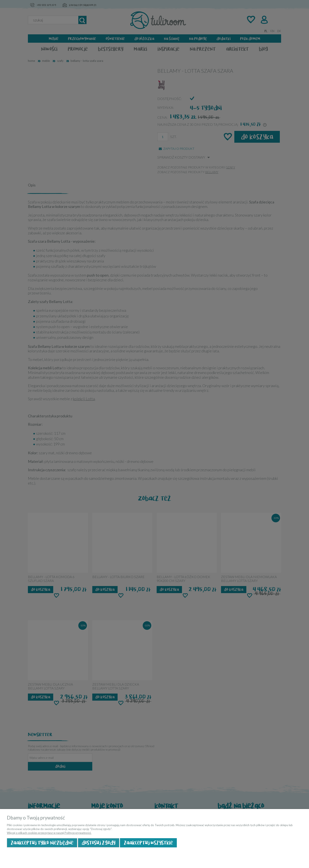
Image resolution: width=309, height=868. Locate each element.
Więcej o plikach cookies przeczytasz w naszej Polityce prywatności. (49, 833)
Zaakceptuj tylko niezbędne (42, 843)
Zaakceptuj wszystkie (148, 843)
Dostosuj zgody (99, 843)
